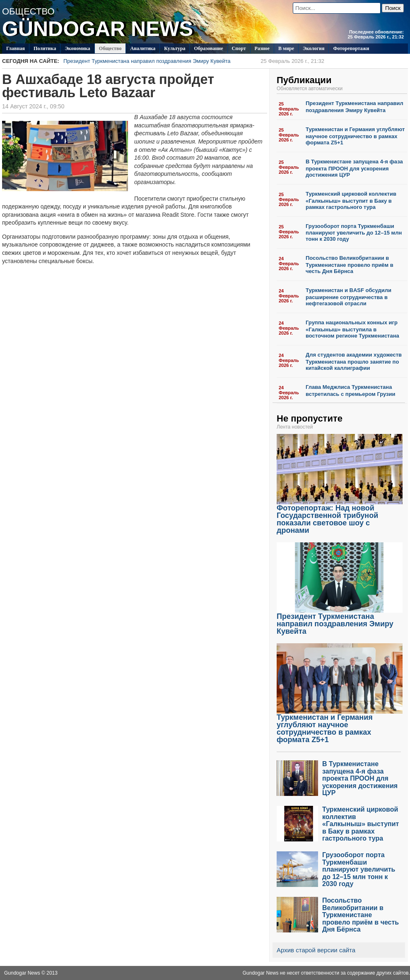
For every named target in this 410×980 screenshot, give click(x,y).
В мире (286, 48)
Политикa (45, 48)
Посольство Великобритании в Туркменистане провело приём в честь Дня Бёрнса (350, 265)
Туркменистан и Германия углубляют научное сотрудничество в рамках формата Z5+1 (355, 136)
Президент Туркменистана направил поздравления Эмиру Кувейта (194, 61)
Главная (16, 48)
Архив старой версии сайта (316, 950)
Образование (208, 48)
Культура (175, 48)
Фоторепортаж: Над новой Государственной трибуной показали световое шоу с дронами (340, 516)
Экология (314, 48)
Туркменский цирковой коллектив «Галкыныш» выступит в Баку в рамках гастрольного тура (351, 200)
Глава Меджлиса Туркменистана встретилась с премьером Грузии (351, 391)
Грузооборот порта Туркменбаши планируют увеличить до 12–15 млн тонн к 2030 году (354, 233)
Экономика (77, 48)
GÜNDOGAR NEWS (98, 29)
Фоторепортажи (351, 48)
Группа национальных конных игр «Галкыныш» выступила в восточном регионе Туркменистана (352, 329)
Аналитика (143, 48)
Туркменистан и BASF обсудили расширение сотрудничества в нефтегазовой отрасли (348, 297)
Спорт (239, 48)
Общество (110, 48)
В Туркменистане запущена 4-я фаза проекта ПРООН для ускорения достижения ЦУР (354, 168)
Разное (262, 48)
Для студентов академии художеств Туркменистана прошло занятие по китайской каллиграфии (354, 361)
